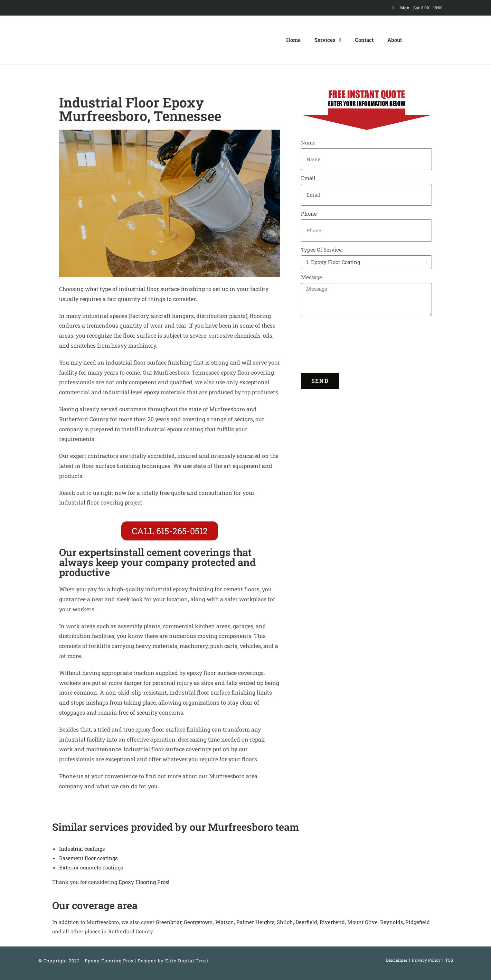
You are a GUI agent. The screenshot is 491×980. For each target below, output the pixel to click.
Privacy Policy (426, 960)
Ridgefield (418, 922)
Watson (225, 922)
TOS (449, 960)
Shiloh (285, 922)
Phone (309, 214)
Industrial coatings (82, 849)
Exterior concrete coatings (91, 867)
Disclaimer (397, 960)
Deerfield (306, 922)
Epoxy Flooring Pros (143, 882)
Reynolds (391, 922)
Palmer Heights (255, 922)
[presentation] (329, 345)
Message (311, 277)
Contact (364, 40)
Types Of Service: (322, 249)
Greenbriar (169, 922)
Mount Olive (362, 922)
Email (308, 178)
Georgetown (198, 922)
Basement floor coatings (88, 858)
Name (308, 142)
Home (293, 40)
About (395, 40)
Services (328, 40)
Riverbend (332, 922)
